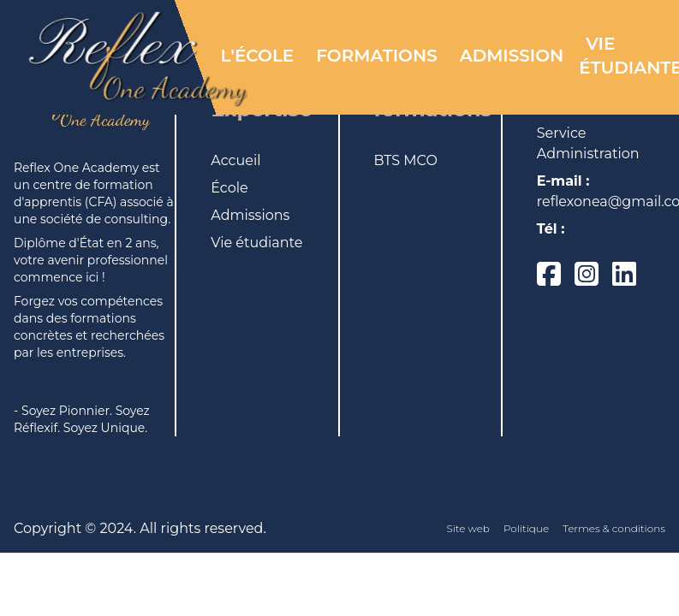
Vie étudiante (256, 243)
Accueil (235, 160)
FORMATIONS (376, 56)
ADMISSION (512, 56)
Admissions (250, 215)
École (229, 188)
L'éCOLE (258, 56)
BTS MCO (406, 160)
